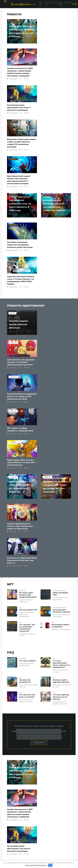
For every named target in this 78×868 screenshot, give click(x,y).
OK (50, 865)
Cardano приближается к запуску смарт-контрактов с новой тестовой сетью (55, 345)
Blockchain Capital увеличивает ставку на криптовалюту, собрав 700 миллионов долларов (54, 79)
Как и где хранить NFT (28, 428)
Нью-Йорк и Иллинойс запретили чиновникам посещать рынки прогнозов (55, 151)
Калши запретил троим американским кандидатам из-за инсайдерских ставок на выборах (22, 143)
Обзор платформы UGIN (60, 413)
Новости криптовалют (26, 212)
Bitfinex (11, 815)
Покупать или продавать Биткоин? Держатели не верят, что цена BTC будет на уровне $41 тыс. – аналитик (21, 333)
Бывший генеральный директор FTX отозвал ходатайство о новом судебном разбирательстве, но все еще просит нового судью (55, 748)
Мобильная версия (14, 838)
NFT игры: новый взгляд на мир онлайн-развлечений (28, 414)
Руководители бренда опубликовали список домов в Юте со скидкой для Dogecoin (54, 302)
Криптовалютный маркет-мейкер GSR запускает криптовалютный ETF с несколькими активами (20, 116)
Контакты (11, 827)
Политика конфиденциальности (16, 834)
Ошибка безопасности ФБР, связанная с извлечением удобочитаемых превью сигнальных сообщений (55, 43)
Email (63, 549)
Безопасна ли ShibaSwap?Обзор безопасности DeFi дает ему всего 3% (20, 379)
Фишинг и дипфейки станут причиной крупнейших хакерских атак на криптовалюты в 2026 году (55, 107)
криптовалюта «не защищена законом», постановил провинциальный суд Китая (56, 240)
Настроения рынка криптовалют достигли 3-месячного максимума (20, 78)
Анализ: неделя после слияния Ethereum (20, 236)
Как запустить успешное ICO (25, 499)
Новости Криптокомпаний (19, 809)
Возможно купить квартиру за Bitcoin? (61, 499)
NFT (10, 403)
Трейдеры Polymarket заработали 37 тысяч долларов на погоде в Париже (20, 35)
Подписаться (39, 560)
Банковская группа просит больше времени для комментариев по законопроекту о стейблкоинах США (56, 778)
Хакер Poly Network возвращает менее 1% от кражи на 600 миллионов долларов (19, 275)
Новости (14, 14)
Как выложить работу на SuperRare (60, 444)
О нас (9, 830)
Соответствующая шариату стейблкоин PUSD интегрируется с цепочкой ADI (21, 787)
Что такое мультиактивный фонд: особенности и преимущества (62, 482)
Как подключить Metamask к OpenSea (61, 429)
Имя (14, 549)
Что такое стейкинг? (28, 479)
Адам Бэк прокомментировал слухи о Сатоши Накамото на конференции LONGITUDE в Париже (22, 187)
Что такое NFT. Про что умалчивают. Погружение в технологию (27, 446)
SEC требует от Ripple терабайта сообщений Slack (55, 273)
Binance (11, 812)
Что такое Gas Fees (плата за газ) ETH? (27, 514)
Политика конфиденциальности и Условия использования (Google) (16, 844)
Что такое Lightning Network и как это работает (61, 515)
